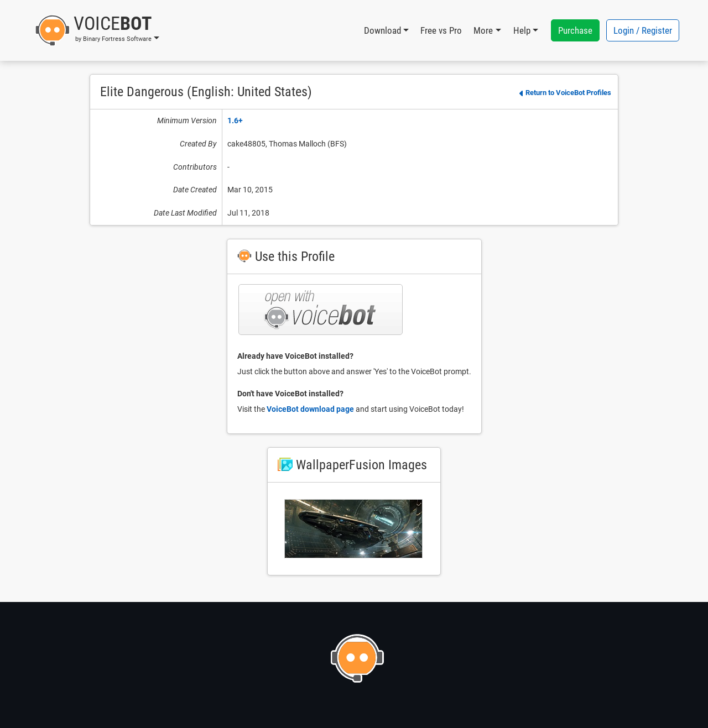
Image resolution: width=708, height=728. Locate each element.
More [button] (483, 30)
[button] (97, 30)
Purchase (575, 30)
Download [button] (382, 30)
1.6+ (235, 121)
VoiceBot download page (310, 409)
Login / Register (643, 30)
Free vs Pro (441, 30)
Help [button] (522, 30)
